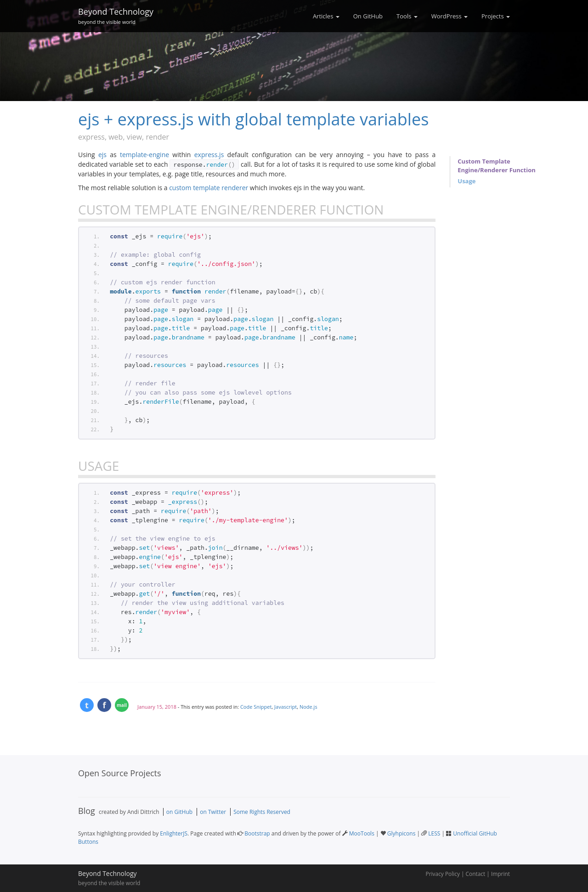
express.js (209, 155)
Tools (407, 16)
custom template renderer (209, 188)
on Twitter (213, 812)
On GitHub (368, 16)
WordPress (449, 16)
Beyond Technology (116, 14)
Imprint (500, 874)
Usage (466, 181)
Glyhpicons (401, 833)
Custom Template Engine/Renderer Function (496, 166)
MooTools (362, 833)
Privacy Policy (443, 874)
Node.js (308, 707)
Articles (326, 16)
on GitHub (179, 812)
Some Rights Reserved (262, 812)
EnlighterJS (174, 833)
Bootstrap (257, 833)
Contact (476, 874)
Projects (496, 16)
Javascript (286, 707)
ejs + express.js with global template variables (253, 119)
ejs (102, 155)
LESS (434, 833)
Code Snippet (256, 707)
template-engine (144, 155)
